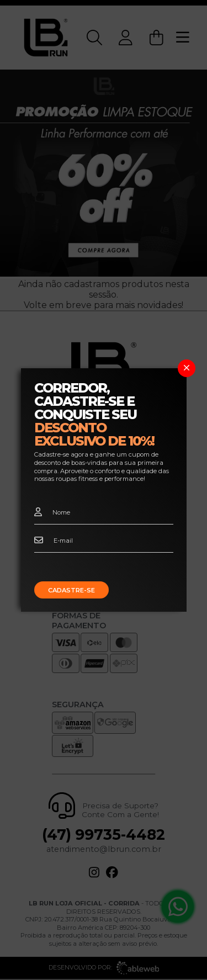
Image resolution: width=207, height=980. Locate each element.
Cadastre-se (71, 590)
